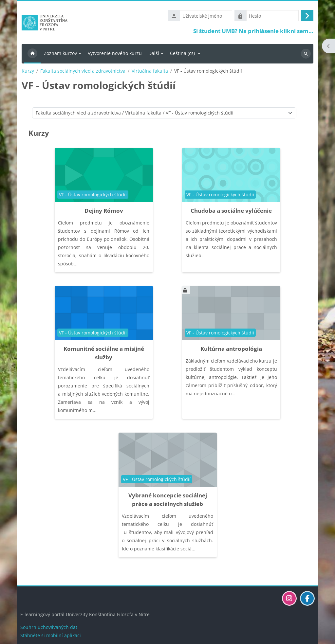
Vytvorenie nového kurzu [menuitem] (115, 54)
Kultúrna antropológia (231, 350)
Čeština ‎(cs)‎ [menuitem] (182, 54)
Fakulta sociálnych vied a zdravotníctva (83, 72)
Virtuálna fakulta (150, 72)
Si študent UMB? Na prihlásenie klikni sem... (253, 32)
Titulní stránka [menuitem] (32, 55)
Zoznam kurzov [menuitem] (60, 54)
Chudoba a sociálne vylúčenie (231, 212)
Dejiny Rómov (104, 212)
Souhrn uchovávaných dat (49, 627)
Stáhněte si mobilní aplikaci (51, 635)
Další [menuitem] (154, 54)
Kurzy (28, 72)
